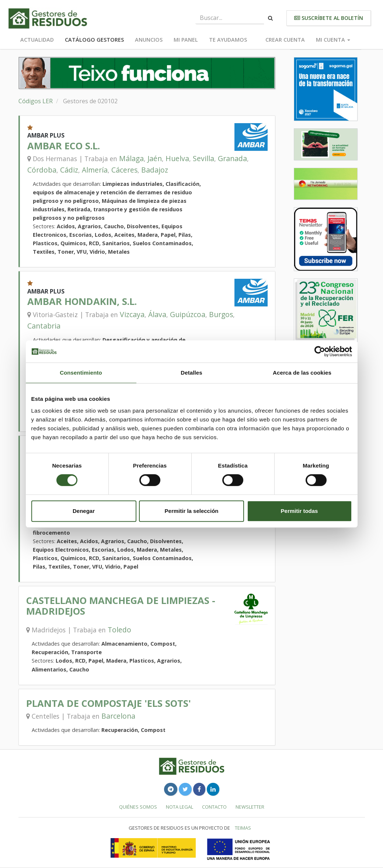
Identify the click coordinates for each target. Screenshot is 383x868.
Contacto (214, 807)
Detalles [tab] (191, 373)
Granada (232, 158)
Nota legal (180, 807)
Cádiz (69, 170)
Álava (157, 314)
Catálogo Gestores (94, 40)
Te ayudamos (228, 40)
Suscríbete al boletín (329, 18)
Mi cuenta (333, 40)
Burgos (221, 314)
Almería (95, 170)
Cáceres (124, 170)
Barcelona (118, 716)
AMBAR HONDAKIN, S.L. (82, 301)
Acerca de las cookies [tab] (302, 373)
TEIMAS (243, 828)
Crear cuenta (285, 40)
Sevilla (203, 158)
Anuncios (149, 40)
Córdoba (42, 170)
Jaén (155, 158)
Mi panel (186, 40)
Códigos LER (36, 101)
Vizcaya (132, 314)
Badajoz (155, 170)
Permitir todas (300, 511)
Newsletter (250, 807)
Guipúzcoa (188, 314)
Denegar (84, 511)
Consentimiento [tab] (81, 373)
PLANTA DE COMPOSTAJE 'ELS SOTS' (109, 703)
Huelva (177, 158)
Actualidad (37, 40)
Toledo (119, 630)
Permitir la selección (192, 511)
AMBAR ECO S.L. (64, 146)
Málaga (131, 158)
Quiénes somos (138, 807)
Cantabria (44, 326)
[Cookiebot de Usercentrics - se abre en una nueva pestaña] (320, 351)
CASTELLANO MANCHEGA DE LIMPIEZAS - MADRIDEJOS (121, 606)
